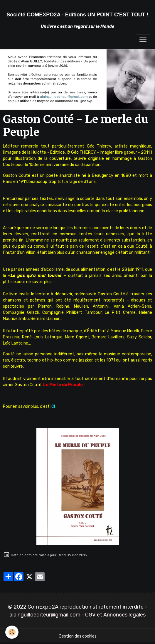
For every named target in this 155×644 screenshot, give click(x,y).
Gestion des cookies (78, 636)
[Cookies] (12, 632)
